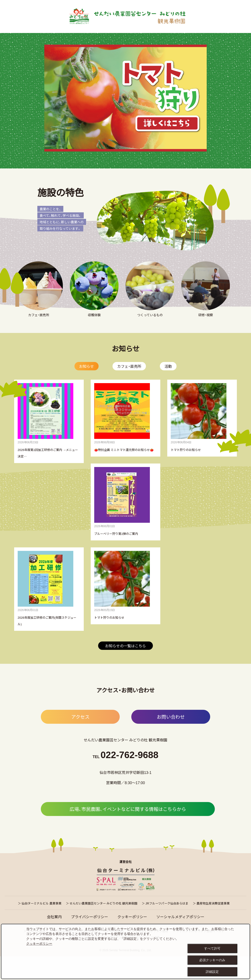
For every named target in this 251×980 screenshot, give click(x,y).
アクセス (80, 740)
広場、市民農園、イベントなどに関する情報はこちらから (128, 832)
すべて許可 (212, 948)
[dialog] (125, 951)
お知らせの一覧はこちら (125, 669)
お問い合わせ (171, 740)
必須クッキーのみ (212, 960)
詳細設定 (212, 972)
